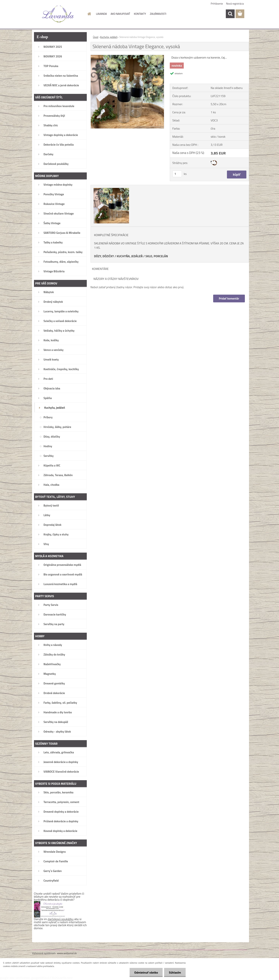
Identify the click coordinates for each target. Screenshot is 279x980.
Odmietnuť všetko (146, 972)
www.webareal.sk (67, 953)
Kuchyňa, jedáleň (109, 37)
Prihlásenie (217, 3)
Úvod (96, 37)
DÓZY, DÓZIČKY (104, 256)
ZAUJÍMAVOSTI (158, 14)
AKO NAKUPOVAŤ (120, 14)
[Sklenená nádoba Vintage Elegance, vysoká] (127, 56)
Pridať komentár (229, 298)
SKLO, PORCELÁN (157, 256)
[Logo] (58, 14)
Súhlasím (175, 972)
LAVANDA (101, 14)
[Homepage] (89, 14)
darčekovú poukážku (61, 919)
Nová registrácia (235, 3)
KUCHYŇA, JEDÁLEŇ (130, 256)
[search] (230, 14)
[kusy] (177, 174)
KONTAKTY (140, 14)
